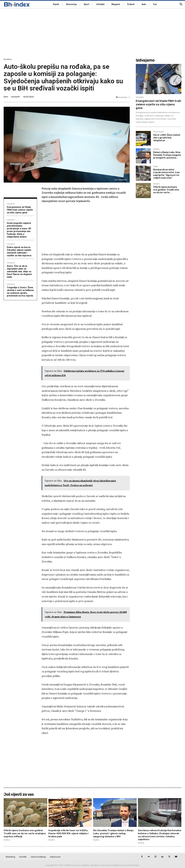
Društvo (8, 59)
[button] (181, 4)
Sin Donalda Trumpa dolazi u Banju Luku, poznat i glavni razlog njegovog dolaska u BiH (114, 833)
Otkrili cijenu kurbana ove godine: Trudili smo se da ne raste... (166, 190)
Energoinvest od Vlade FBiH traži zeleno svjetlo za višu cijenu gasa (20, 210)
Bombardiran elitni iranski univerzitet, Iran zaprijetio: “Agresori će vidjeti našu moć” (166, 174)
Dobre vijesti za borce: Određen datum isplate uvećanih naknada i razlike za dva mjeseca (19, 251)
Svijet (156, 167)
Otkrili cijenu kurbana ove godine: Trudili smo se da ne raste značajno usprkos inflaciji (25, 833)
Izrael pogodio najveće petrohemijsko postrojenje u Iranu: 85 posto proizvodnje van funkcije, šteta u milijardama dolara (19, 230)
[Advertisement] (92, 33)
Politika (156, 149)
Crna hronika (159, 132)
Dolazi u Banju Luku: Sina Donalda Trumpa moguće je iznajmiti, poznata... (167, 155)
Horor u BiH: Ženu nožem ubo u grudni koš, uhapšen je (167, 138)
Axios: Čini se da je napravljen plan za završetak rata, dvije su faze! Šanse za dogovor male (19, 271)
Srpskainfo (15, 97)
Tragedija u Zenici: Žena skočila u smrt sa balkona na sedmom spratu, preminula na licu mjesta (20, 292)
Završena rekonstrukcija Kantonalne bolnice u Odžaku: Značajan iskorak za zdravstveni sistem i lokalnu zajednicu (158, 835)
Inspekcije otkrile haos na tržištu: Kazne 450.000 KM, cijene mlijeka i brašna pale (69, 833)
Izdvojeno (11, 204)
